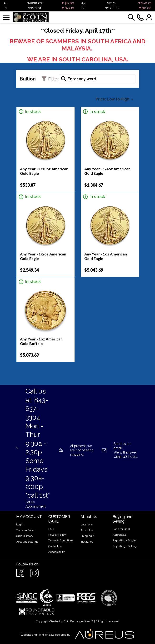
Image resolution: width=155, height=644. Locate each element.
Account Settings (27, 542)
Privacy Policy (57, 535)
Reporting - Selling (125, 546)
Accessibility (57, 552)
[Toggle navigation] (6, 17)
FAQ (51, 529)
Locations (87, 524)
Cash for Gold (121, 529)
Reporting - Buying (125, 540)
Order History (25, 536)
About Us (87, 530)
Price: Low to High (113, 99)
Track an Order (25, 530)
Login (20, 524)
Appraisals (119, 535)
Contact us (55, 546)
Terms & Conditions (61, 540)
